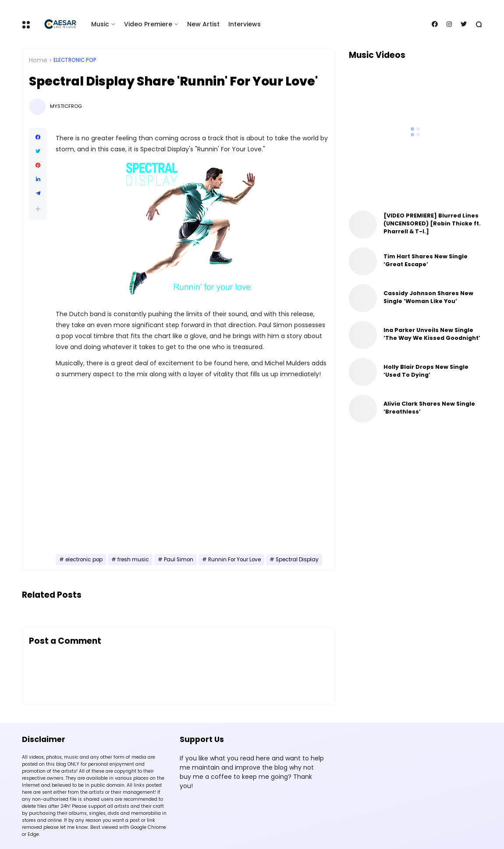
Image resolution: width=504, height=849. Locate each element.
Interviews (245, 24)
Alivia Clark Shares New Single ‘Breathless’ (429, 408)
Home (38, 60)
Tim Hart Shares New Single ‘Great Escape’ (426, 260)
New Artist (203, 24)
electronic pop (75, 60)
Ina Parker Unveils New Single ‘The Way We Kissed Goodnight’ (432, 334)
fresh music (133, 560)
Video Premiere (148, 24)
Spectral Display (297, 560)
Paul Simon (179, 560)
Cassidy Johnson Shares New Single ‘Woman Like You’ (428, 297)
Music (100, 24)
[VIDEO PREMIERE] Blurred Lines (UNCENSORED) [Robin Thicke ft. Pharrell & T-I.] (432, 223)
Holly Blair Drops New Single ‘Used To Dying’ (426, 371)
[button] (38, 209)
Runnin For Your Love (234, 560)
